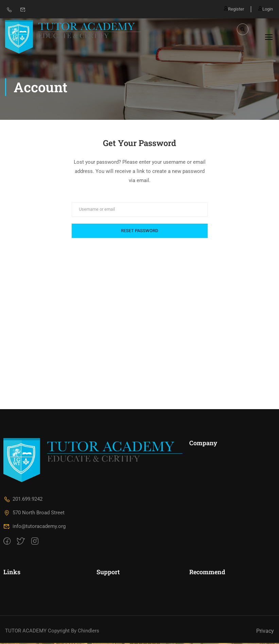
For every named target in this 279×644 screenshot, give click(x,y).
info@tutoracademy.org (34, 527)
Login (265, 9)
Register (234, 9)
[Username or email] (140, 210)
